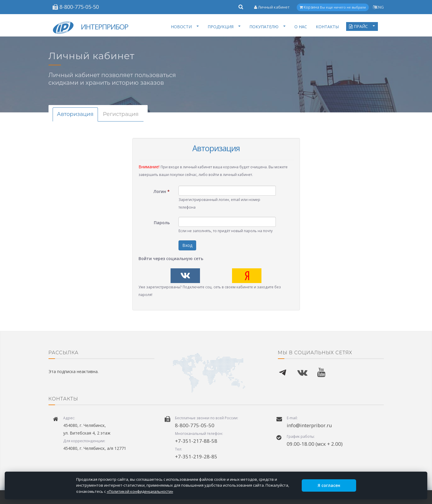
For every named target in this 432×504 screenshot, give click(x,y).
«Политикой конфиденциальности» (140, 491)
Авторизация (75, 114)
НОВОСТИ (185, 27)
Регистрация (121, 114)
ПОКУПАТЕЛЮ (267, 27)
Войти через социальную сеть (171, 258)
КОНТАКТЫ (327, 27)
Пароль (162, 223)
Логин (162, 191)
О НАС (301, 27)
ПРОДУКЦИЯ (224, 27)
